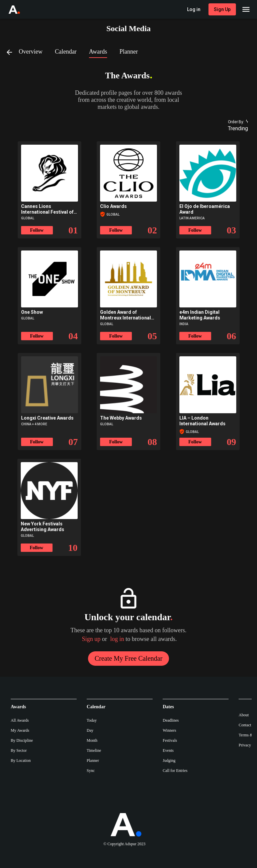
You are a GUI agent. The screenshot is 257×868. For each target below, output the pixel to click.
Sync (91, 771)
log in (117, 639)
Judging (169, 761)
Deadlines (171, 720)
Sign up (91, 639)
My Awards (20, 730)
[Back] (12, 52)
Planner (93, 761)
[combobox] (235, 129)
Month (92, 740)
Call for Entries (175, 771)
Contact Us (248, 725)
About (244, 715)
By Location (21, 761)
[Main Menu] (246, 9)
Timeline (94, 750)
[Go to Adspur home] (20, 9)
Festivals (170, 740)
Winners (169, 730)
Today (92, 720)
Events (168, 750)
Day (90, 730)
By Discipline (22, 740)
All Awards (20, 720)
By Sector (19, 750)
